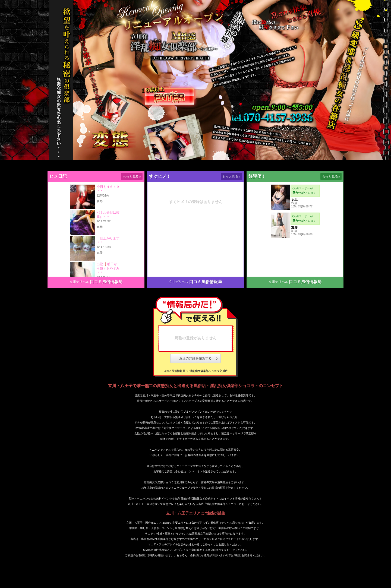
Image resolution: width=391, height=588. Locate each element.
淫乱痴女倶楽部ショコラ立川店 (209, 371)
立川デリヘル (79, 282)
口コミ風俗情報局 (106, 282)
